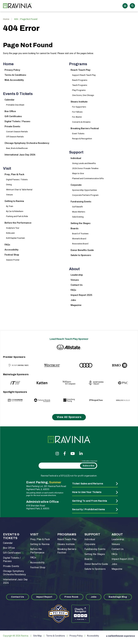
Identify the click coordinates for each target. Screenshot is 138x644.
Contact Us (77, 285)
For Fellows (77, 112)
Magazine (76, 305)
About (74, 269)
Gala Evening (78, 217)
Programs (78, 64)
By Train (10, 206)
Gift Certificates (13, 116)
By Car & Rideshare (15, 211)
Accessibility (12, 250)
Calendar (10, 100)
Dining (9, 184)
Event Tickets (78, 133)
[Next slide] (126, 362)
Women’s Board (79, 239)
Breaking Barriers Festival (85, 128)
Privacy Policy (12, 70)
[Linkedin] (81, 453)
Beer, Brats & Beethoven (17, 148)
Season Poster (13, 260)
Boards (74, 228)
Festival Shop (12, 255)
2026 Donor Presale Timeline (85, 168)
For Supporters (79, 107)
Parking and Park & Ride (17, 216)
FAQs (7, 245)
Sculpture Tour (13, 228)
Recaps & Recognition (82, 139)
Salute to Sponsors (81, 255)
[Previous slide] (12, 362)
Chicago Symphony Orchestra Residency (27, 143)
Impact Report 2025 (81, 295)
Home (6, 19)
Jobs (73, 300)
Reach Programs (80, 80)
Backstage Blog (118, 597)
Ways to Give (78, 173)
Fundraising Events (81, 202)
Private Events (12, 126)
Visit (7, 168)
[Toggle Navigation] (125, 6)
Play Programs (79, 90)
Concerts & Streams (81, 122)
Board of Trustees (80, 234)
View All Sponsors (69, 417)
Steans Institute (79, 102)
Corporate (76, 185)
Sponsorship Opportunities (84, 190)
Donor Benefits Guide (82, 250)
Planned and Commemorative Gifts (88, 178)
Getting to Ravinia (14, 201)
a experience (121, 636)
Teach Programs (80, 85)
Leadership (77, 275)
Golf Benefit (77, 207)
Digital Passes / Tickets (17, 179)
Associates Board (80, 244)
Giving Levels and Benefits (84, 163)
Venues (9, 195)
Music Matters (79, 212)
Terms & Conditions (15, 75)
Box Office (10, 111)
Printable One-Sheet (15, 105)
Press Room (71, 597)
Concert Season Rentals (17, 131)
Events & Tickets (18, 94)
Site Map (38, 636)
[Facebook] (65, 453)
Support (76, 152)
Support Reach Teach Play (84, 75)
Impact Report (44, 597)
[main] (69, 170)
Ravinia (18, 6)
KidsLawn (10, 233)
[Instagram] (57, 453)
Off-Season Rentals (15, 137)
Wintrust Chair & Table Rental (19, 190)
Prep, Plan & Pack (14, 174)
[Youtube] (73, 453)
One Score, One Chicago (83, 95)
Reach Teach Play (81, 70)
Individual (76, 158)
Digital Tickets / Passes (17, 121)
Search (132, 6)
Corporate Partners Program (85, 195)
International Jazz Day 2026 (20, 155)
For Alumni (77, 117)
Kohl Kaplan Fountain (15, 238)
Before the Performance (18, 223)
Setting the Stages (81, 223)
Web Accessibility (14, 80)
